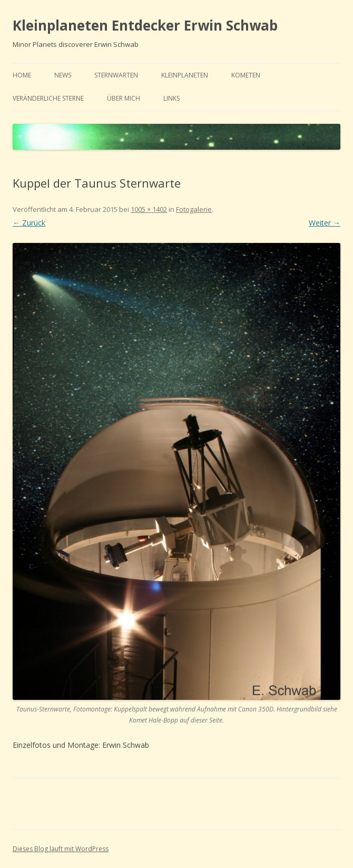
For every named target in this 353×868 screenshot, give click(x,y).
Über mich (124, 98)
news (63, 75)
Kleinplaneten (185, 75)
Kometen (246, 75)
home (22, 75)
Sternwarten (116, 75)
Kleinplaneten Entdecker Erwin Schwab (145, 25)
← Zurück (29, 223)
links (171, 98)
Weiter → (325, 223)
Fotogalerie (194, 209)
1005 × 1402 (149, 209)
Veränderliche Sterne (48, 98)
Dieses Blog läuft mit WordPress (61, 849)
